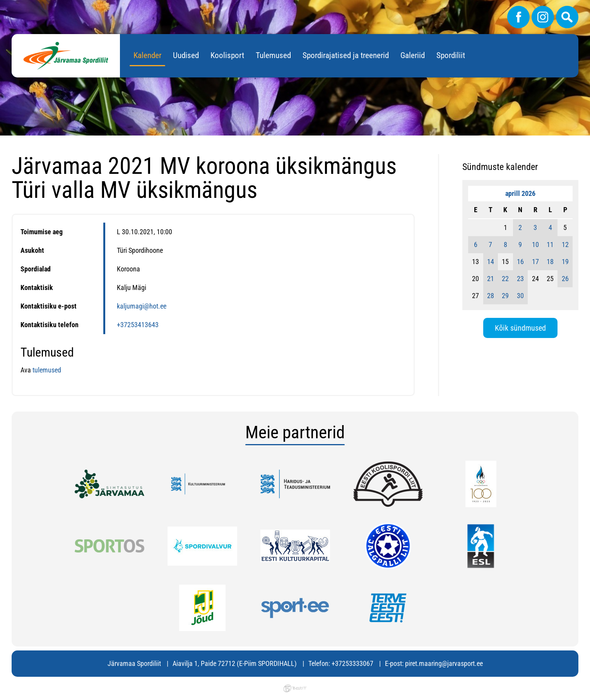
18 (550, 262)
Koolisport (227, 55)
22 (505, 279)
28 (491, 296)
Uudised (186, 55)
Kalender (147, 55)
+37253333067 (352, 663)
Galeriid (413, 55)
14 (491, 262)
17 (535, 262)
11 (550, 244)
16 (520, 262)
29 (505, 296)
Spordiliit (451, 55)
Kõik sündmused (520, 328)
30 (520, 296)
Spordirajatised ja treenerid (346, 55)
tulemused (47, 370)
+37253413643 (138, 325)
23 (520, 279)
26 (565, 279)
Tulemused (273, 55)
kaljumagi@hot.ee (142, 306)
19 (565, 262)
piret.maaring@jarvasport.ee (444, 663)
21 (491, 279)
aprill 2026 (520, 193)
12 (565, 244)
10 (535, 244)
